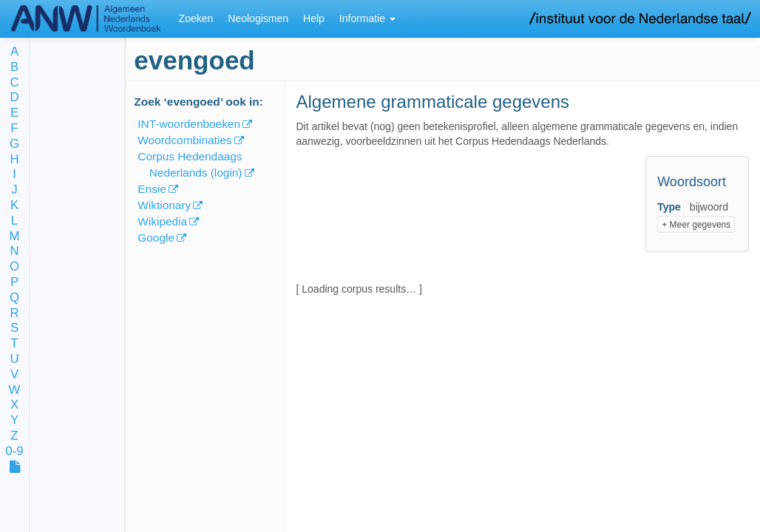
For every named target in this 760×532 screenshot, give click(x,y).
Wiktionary (164, 205)
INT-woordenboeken (189, 124)
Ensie (152, 189)
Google (156, 238)
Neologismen (258, 18)
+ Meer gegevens (696, 225)
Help (314, 18)
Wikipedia (162, 221)
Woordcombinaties (184, 140)
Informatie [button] (367, 18)
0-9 (14, 452)
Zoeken (196, 18)
